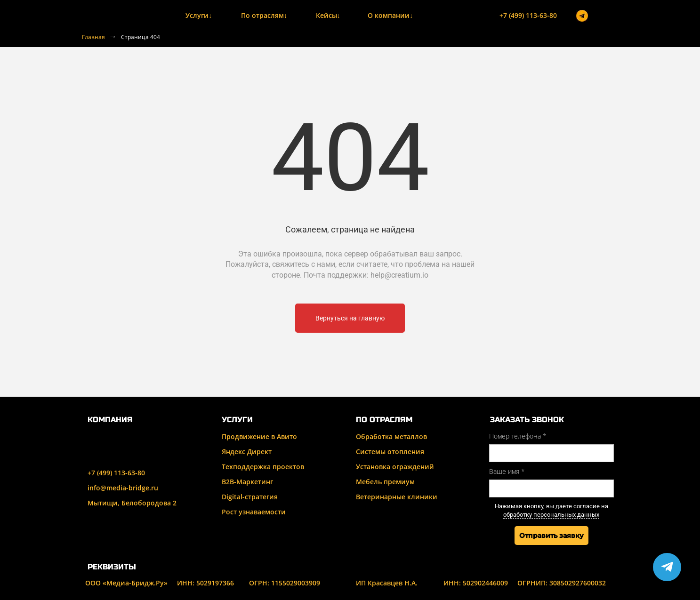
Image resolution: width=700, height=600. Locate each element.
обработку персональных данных (551, 515)
